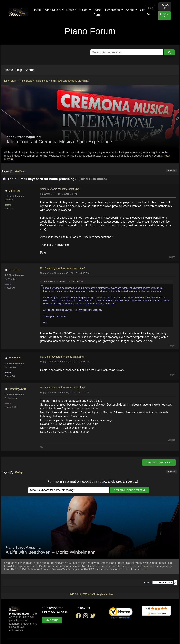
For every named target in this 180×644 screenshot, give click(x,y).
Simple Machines (105, 594)
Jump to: (148, 583)
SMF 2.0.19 (75, 594)
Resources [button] (113, 10)
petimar (14, 190)
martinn (14, 270)
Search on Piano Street (130, 490)
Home (37, 10)
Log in (165, 6)
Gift (142, 10)
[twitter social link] (94, 617)
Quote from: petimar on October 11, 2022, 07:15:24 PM (62, 282)
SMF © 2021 (89, 594)
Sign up (164, 16)
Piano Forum (98, 12)
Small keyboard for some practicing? (60, 189)
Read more (139, 569)
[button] (9, 70)
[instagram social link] (87, 617)
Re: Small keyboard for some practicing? (63, 268)
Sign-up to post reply (159, 463)
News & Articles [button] (77, 10)
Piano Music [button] (52, 10)
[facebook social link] (79, 617)
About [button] (130, 10)
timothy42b (17, 389)
